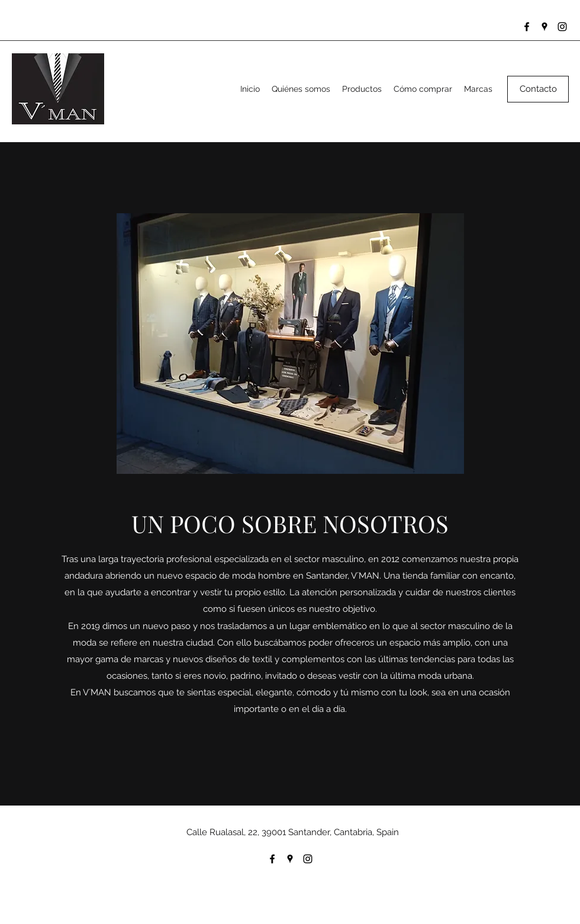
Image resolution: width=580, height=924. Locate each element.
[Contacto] (538, 89)
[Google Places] (544, 27)
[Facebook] (527, 27)
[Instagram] (562, 27)
